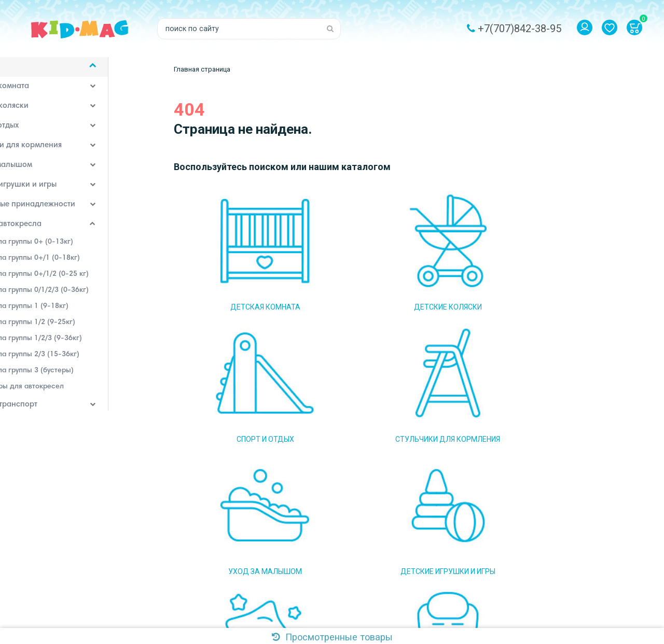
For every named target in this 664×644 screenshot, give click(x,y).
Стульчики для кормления (63, 152)
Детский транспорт (51, 412)
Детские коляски (47, 113)
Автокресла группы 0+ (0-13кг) (77, 248)
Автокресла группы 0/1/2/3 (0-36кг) (85, 297)
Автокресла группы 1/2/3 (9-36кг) (82, 345)
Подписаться (464, 527)
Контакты (319, 583)
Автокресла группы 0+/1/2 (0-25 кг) (85, 281)
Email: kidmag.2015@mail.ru (220, 537)
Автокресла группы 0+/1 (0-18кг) (81, 264)
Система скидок (330, 568)
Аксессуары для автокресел (73, 393)
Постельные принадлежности (70, 212)
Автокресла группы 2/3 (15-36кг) (80, 361)
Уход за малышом (49, 172)
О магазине (322, 506)
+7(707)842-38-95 (520, 29)
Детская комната (47, 93)
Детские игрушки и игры (61, 192)
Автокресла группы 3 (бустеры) (78, 377)
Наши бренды (41, 471)
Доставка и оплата (335, 521)
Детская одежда (46, 451)
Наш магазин (325, 552)
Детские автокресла (53, 231)
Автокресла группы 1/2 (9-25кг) (78, 329)
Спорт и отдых (42, 133)
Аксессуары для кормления (66, 431)
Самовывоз (322, 537)
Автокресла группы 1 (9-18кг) (75, 313)
